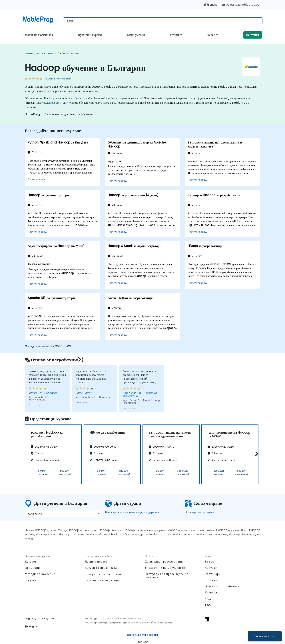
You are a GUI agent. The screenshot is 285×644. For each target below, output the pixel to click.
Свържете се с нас (265, 636)
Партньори (213, 574)
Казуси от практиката (101, 568)
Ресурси (31, 580)
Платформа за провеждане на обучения (166, 576)
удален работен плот (55, 103)
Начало (30, 54)
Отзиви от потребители (222, 586)
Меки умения (136, 35)
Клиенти (211, 580)
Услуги (175, 35)
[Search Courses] (163, 21)
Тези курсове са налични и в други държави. (132, 512)
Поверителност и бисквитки (142, 635)
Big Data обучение (47, 54)
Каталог (31, 562)
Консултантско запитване (104, 574)
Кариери (211, 592)
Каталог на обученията (38, 35)
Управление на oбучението (165, 568)
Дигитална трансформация (165, 562)
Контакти (253, 35)
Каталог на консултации (103, 580)
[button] (256, 454)
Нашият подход (96, 562)
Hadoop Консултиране (199, 512)
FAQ (208, 599)
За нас (211, 35)
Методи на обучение (40, 574)
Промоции (32, 568)
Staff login (143, 642)
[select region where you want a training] (63, 514)
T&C (208, 605)
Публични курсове (90, 35)
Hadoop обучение (70, 54)
